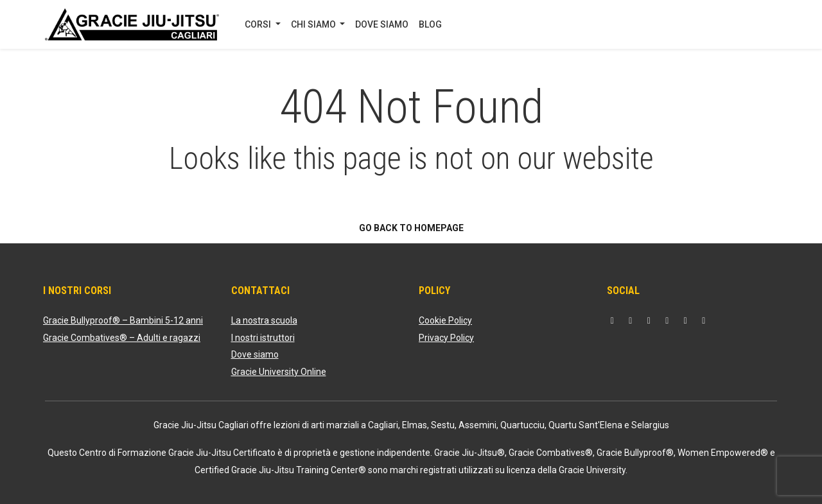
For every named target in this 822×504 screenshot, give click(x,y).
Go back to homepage (411, 228)
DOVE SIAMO (382, 24)
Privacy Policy (446, 338)
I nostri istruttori (263, 338)
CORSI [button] (259, 24)
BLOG (430, 24)
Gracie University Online (279, 372)
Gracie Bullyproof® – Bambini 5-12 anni (123, 320)
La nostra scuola (264, 320)
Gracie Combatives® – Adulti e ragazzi (122, 338)
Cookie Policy (445, 320)
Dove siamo (255, 354)
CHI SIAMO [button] (314, 24)
